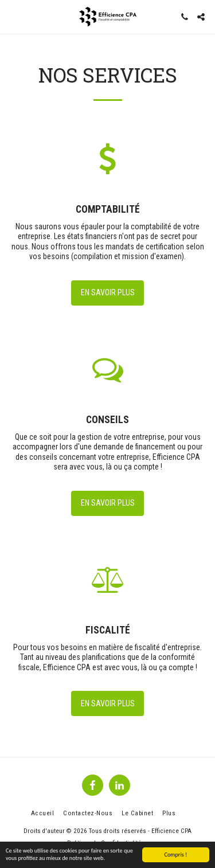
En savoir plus (108, 292)
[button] (13, 17)
